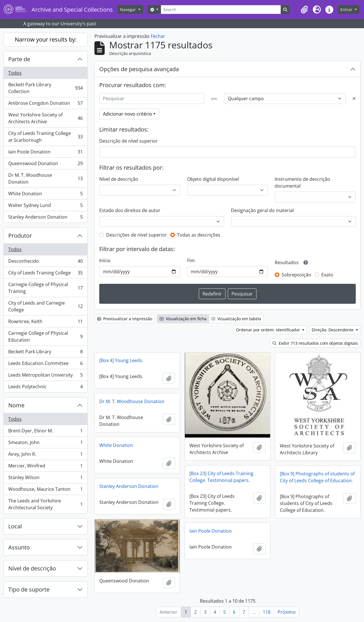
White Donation (45, 195)
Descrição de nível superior (129, 141)
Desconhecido (45, 262)
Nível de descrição (32, 568)
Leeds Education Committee (45, 365)
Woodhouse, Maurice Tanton (45, 490)
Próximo (287, 612)
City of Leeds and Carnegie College (45, 306)
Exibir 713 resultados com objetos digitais (315, 343)
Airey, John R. (45, 455)
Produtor (20, 236)
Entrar (347, 10)
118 (267, 612)
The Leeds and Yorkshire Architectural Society (45, 504)
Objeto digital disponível (213, 179)
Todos (15, 73)
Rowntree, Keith (45, 323)
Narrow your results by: (46, 39)
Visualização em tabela (236, 319)
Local (15, 526)
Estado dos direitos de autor (130, 210)
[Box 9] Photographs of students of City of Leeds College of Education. (317, 477)
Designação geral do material (262, 210)
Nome (16, 405)
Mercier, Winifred (45, 467)
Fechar (158, 36)
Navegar (129, 10)
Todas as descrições (199, 235)
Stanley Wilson (45, 479)
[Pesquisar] (152, 98)
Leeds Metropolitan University (45, 376)
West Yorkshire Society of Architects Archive (45, 118)
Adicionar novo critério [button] (128, 114)
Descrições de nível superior (136, 235)
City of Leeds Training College (45, 274)
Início (105, 260)
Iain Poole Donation (45, 153)
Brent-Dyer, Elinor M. (45, 432)
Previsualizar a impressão (125, 319)
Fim (191, 260)
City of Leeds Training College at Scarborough (45, 137)
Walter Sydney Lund (45, 207)
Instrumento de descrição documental (302, 182)
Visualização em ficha (183, 319)
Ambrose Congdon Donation (45, 104)
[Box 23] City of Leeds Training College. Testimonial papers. (221, 477)
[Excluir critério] (354, 98)
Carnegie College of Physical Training (45, 288)
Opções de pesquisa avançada (139, 69)
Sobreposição (296, 275)
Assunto (19, 547)
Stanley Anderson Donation (45, 218)
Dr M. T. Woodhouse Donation (45, 178)
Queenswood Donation (45, 165)
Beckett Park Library (45, 353)
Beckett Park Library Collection (45, 88)
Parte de (19, 59)
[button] (304, 10)
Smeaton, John (45, 444)
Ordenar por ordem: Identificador (269, 330)
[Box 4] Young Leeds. (121, 360)
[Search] (221, 10)
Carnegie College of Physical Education (45, 336)
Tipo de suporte (29, 589)
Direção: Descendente (333, 330)
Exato (327, 275)
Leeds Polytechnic (45, 388)
